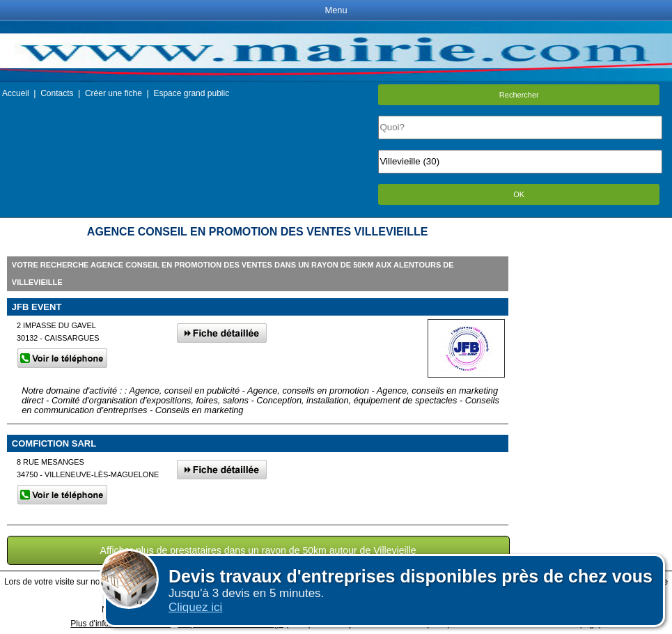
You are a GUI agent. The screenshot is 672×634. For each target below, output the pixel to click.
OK (519, 194)
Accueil (16, 93)
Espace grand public (191, 93)
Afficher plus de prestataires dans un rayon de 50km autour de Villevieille (258, 550)
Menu (336, 10)
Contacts (57, 93)
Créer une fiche (114, 93)
